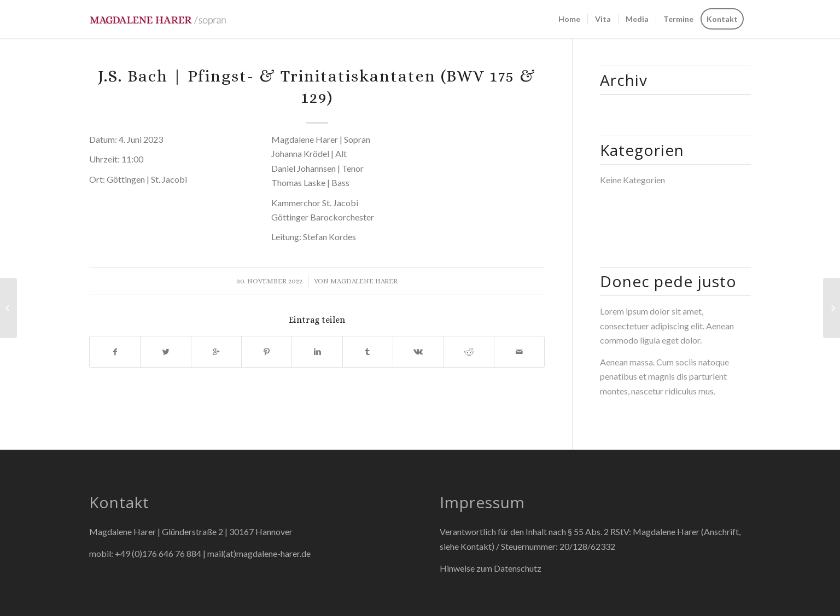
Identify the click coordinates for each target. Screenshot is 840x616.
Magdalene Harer (364, 281)
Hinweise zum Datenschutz (491, 568)
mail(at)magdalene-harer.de (259, 553)
